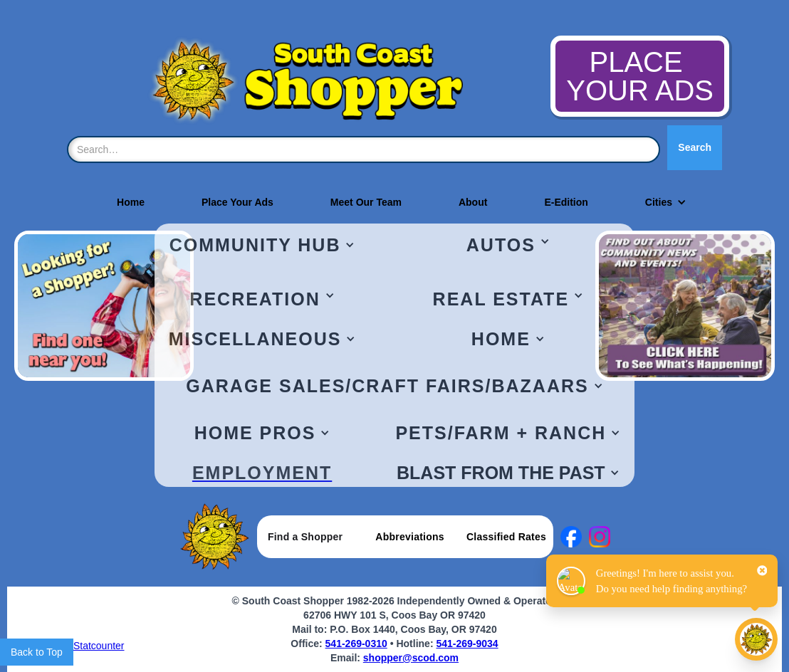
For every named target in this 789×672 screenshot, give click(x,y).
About (473, 202)
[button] (659, 202)
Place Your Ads (237, 202)
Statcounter (99, 646)
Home (131, 202)
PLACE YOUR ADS (640, 76)
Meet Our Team (366, 202)
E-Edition (566, 202)
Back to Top (37, 652)
